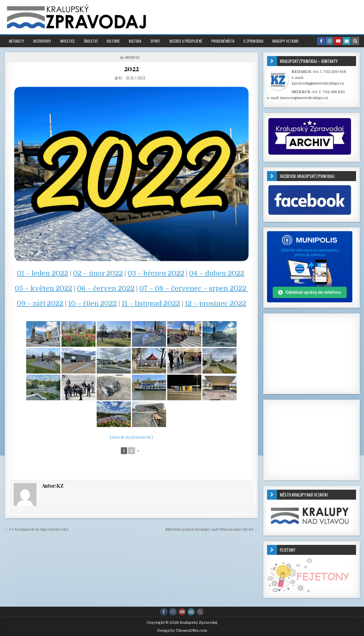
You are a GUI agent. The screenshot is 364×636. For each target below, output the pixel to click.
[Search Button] (200, 612)
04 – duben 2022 (217, 273)
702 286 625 (334, 92)
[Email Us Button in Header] (347, 41)
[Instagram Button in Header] (330, 41)
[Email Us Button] (191, 612)
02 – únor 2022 (98, 273)
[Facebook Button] (164, 612)
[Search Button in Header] (355, 41)
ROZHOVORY (42, 41)
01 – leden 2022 (43, 273)
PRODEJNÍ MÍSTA (223, 41)
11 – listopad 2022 (151, 303)
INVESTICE (68, 41)
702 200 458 (335, 72)
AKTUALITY (16, 41)
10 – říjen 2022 (93, 303)
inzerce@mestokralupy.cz (304, 98)
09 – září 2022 (40, 303)
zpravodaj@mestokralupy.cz (318, 83)
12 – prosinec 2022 (216, 303)
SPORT (155, 41)
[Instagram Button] (173, 612)
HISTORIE (113, 41)
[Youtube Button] (182, 612)
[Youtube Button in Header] (338, 41)
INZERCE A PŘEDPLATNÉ (186, 41)
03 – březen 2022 (156, 273)
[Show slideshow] (132, 437)
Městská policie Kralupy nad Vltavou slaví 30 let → (212, 529)
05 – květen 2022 (44, 288)
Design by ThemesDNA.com (182, 631)
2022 (132, 68)
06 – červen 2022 (106, 288)
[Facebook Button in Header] (321, 41)
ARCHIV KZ (132, 57)
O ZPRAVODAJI (253, 41)
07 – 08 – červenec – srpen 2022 (194, 288)
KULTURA (135, 41)
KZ (121, 78)
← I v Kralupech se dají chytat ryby (37, 529)
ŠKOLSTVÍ (91, 41)
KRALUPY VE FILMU (286, 41)
